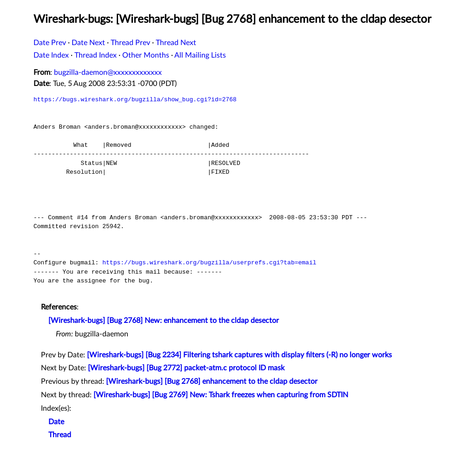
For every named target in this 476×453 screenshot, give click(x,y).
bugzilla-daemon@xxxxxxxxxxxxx (108, 72)
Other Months (146, 55)
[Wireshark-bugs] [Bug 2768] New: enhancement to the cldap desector (164, 321)
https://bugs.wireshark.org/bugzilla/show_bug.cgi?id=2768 (135, 99)
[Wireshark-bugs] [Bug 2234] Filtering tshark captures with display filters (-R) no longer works (239, 355)
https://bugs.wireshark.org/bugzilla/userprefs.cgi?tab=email (209, 263)
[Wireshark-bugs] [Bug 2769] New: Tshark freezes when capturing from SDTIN (221, 395)
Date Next (88, 43)
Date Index (51, 55)
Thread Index (96, 55)
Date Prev (50, 43)
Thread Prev (130, 43)
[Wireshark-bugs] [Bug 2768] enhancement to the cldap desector (212, 381)
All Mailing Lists (200, 55)
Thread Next (176, 43)
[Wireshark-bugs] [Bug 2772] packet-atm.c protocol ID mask (186, 368)
